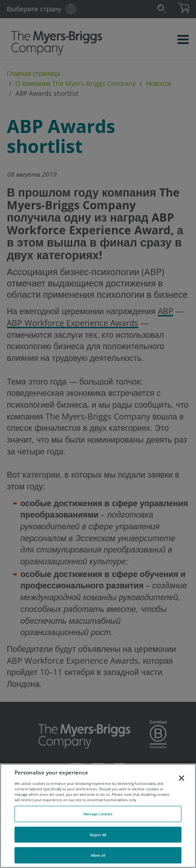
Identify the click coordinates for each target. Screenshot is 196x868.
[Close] (181, 778)
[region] (98, 816)
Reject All (98, 835)
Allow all (98, 855)
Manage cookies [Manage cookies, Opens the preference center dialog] (98, 814)
